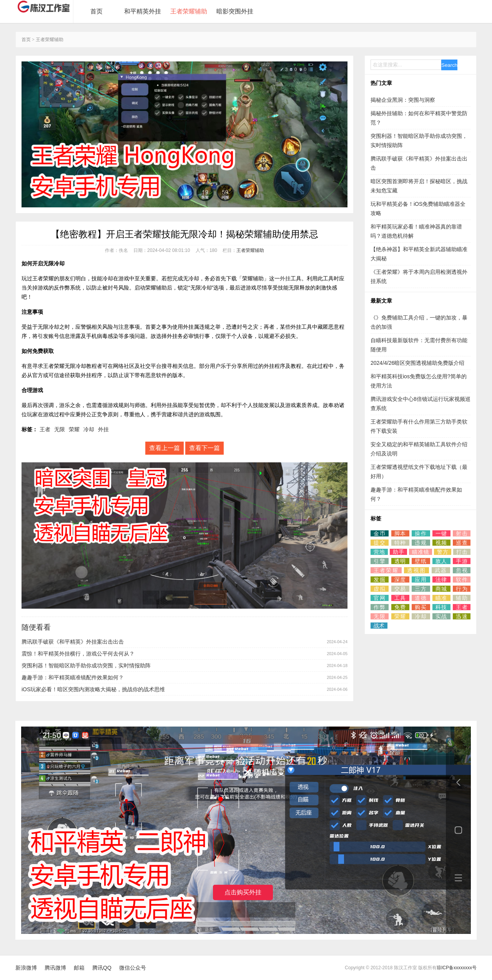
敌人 (441, 561)
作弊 (380, 607)
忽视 (462, 570)
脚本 (400, 533)
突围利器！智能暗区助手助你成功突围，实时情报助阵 (86, 665)
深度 (400, 579)
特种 (400, 543)
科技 (441, 607)
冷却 (89, 429)
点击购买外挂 (243, 892)
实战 (441, 616)
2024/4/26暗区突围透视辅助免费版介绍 (417, 363)
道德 (421, 598)
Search (449, 65)
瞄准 (441, 598)
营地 (379, 552)
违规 (421, 543)
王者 (45, 429)
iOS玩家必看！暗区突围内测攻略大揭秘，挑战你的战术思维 (93, 689)
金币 (380, 533)
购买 (421, 607)
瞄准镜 (421, 552)
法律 (441, 579)
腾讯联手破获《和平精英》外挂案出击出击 (73, 642)
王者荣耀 (386, 570)
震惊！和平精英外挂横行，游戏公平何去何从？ (78, 654)
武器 (441, 570)
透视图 (416, 570)
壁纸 (421, 561)
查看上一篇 (165, 448)
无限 (60, 429)
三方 (421, 589)
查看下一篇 (204, 448)
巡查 (462, 543)
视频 (441, 543)
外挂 (285, 278)
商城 (441, 589)
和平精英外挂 (143, 11)
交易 (400, 589)
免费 (400, 607)
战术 (379, 626)
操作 (421, 533)
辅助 (462, 598)
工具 (400, 598)
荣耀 (74, 429)
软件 (462, 579)
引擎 (380, 561)
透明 (400, 561)
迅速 (462, 616)
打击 (462, 552)
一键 (441, 533)
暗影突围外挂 (235, 11)
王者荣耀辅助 (189, 11)
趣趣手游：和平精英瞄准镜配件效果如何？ (73, 677)
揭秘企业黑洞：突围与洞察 (403, 100)
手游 (462, 561)
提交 (380, 543)
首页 (96, 11)
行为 (462, 589)
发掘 (380, 579)
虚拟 (380, 589)
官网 (380, 598)
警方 (443, 552)
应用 (421, 579)
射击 (462, 533)
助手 (398, 552)
